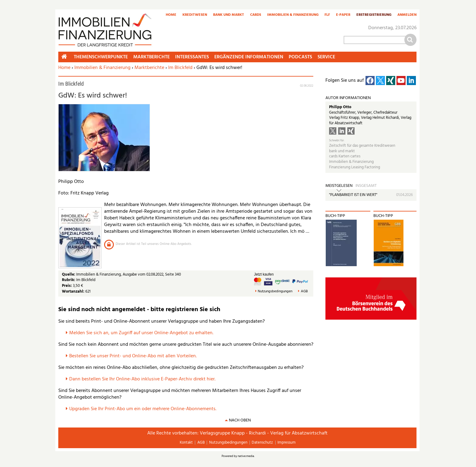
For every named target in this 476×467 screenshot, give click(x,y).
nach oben (240, 420)
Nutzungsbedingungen (275, 292)
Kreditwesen (195, 15)
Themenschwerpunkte (101, 57)
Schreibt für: (337, 141)
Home (171, 15)
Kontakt (186, 443)
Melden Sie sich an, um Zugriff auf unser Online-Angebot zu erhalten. (141, 333)
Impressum (287, 443)
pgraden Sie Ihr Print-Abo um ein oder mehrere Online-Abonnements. (144, 409)
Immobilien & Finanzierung (293, 15)
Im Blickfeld (180, 68)
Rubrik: (69, 280)
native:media (246, 456)
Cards (256, 15)
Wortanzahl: (73, 292)
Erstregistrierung (374, 15)
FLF (327, 15)
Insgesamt (366, 186)
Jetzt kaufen (264, 274)
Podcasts (300, 57)
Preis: (67, 286)
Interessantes (192, 57)
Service (326, 57)
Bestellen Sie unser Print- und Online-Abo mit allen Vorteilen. (133, 356)
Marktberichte (149, 68)
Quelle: (69, 275)
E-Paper (343, 15)
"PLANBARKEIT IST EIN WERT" (353, 195)
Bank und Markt (229, 15)
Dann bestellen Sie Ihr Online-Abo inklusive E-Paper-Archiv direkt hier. (142, 379)
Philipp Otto (340, 107)
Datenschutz (262, 443)
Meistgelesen (339, 186)
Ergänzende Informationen (249, 57)
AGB (304, 292)
